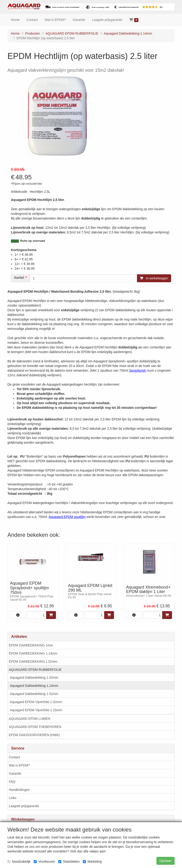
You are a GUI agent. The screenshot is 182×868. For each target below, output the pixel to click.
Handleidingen (19, 790)
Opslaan (166, 861)
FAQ (12, 782)
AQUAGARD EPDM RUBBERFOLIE (35, 670)
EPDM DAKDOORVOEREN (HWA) (34, 735)
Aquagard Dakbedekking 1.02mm (34, 678)
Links (13, 798)
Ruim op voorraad (33, 241)
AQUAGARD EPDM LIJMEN (29, 719)
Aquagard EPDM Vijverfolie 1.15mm (36, 710)
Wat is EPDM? (19, 765)
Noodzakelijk (19, 861)
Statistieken (69, 861)
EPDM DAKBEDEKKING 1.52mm (33, 662)
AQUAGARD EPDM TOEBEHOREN (35, 727)
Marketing (92, 861)
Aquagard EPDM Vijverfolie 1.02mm (36, 702)
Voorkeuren (44, 861)
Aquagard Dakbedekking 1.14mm (34, 686)
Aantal (19, 278)
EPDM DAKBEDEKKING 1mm (31, 645)
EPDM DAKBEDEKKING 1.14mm (33, 653)
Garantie (15, 773)
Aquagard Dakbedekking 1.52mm (34, 694)
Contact (14, 757)
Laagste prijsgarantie (24, 806)
